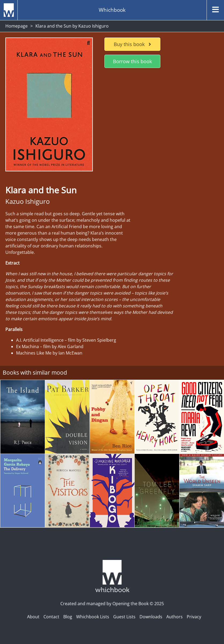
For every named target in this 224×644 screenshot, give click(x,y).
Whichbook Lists (93, 617)
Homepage (16, 26)
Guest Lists (124, 617)
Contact (51, 617)
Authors (175, 617)
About (33, 617)
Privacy (194, 617)
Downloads (151, 617)
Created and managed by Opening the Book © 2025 (112, 604)
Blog (68, 617)
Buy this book (132, 44)
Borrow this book (132, 61)
